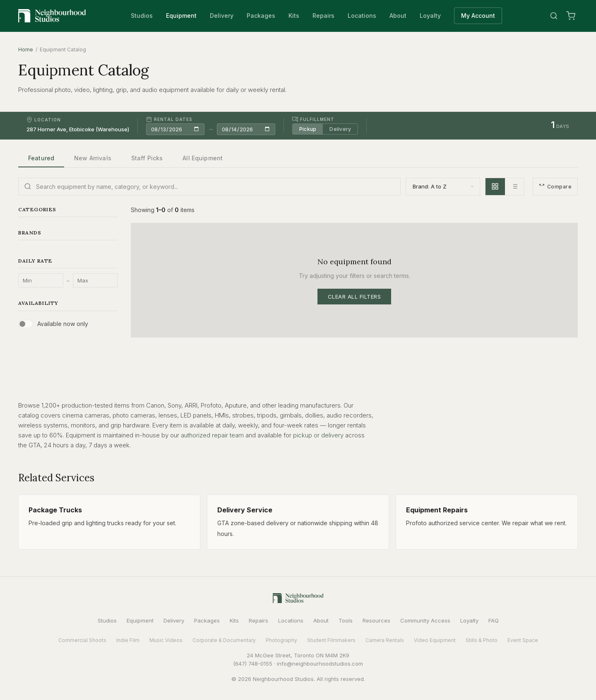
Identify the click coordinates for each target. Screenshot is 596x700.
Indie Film (128, 640)
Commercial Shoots (82, 640)
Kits (294, 16)
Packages (261, 16)
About (398, 16)
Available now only (63, 324)
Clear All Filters (354, 297)
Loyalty (430, 16)
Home (26, 49)
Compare (555, 187)
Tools (346, 620)
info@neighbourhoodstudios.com (320, 664)
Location (44, 120)
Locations (362, 16)
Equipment (181, 16)
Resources (376, 620)
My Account (478, 16)
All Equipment (203, 158)
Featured (41, 158)
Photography (281, 640)
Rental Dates (169, 119)
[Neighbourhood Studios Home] (52, 16)
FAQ (494, 620)
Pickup (308, 129)
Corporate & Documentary (224, 640)
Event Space (523, 640)
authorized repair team (212, 435)
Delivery (222, 16)
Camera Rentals (385, 640)
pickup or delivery (318, 435)
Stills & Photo (482, 640)
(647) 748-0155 (253, 664)
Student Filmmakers (331, 640)
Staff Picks (147, 158)
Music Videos (166, 640)
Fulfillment (313, 119)
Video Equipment (435, 640)
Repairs (323, 16)
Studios (142, 16)
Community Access (425, 620)
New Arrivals (93, 158)
